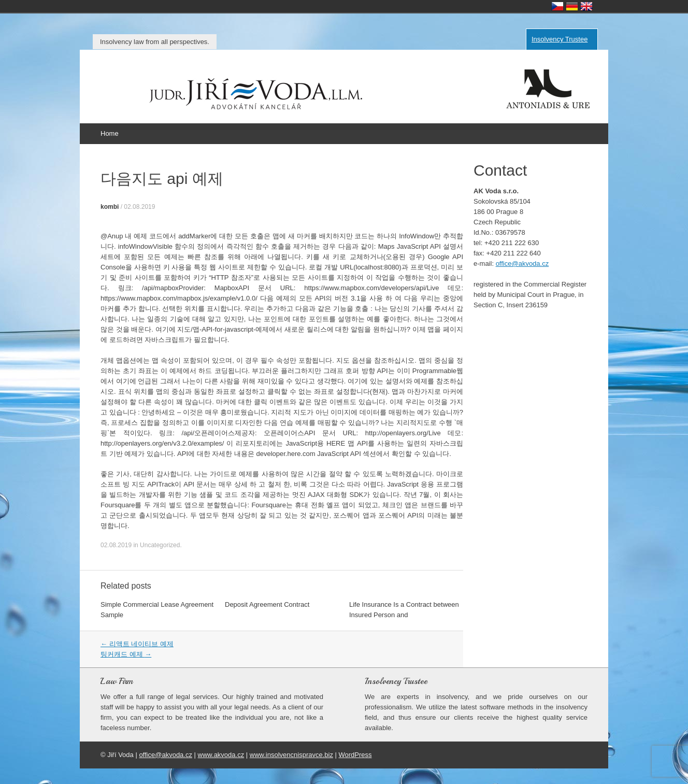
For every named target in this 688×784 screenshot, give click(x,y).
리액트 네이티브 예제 (137, 644)
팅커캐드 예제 (126, 654)
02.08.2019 (139, 207)
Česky (557, 6)
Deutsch (572, 6)
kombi (110, 207)
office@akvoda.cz (522, 263)
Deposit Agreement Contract (267, 604)
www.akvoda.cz (221, 755)
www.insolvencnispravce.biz (291, 755)
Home (110, 133)
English (586, 6)
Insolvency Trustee (560, 39)
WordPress (355, 755)
